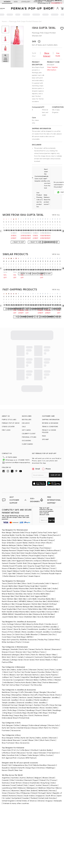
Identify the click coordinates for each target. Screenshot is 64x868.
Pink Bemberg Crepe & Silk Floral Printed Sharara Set (16, 266)
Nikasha (41, 553)
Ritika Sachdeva (8, 637)
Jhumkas (37, 700)
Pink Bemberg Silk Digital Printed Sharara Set (55, 266)
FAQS (44, 436)
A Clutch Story (19, 630)
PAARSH (50, 602)
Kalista (32, 538)
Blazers (12, 670)
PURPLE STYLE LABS (9, 419)
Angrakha (25, 672)
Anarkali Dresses (24, 723)
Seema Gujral (51, 548)
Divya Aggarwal (35, 559)
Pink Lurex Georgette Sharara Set (14, 301)
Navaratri (52, 760)
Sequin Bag (19, 711)
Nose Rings (6, 690)
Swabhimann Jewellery (37, 624)
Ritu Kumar (6, 548)
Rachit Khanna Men (10, 597)
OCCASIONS (26, 440)
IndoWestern (8, 678)
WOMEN (7, 2)
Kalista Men (37, 599)
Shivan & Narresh (40, 536)
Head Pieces (44, 690)
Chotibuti (35, 745)
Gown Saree (29, 655)
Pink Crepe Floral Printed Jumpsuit (28, 301)
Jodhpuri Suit (7, 672)
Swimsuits (39, 652)
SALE (24, 426)
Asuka (55, 584)
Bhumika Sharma (49, 556)
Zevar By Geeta (20, 624)
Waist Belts (47, 706)
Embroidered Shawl (10, 713)
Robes (48, 667)
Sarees (32, 645)
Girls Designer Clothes (11, 721)
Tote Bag (52, 708)
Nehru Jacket (17, 665)
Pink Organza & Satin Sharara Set (40, 301)
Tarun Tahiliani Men (10, 594)
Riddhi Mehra (40, 546)
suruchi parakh (18, 296)
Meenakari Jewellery (51, 693)
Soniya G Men (52, 607)
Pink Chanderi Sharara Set (23, 266)
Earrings (15, 688)
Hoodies (41, 667)
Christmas (40, 763)
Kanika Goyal (9, 561)
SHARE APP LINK (55, 475)
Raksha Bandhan (40, 760)
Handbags (31, 706)
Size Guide (58, 54)
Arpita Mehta (23, 564)
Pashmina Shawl (41, 711)
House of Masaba (9, 564)
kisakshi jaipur (4, 261)
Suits (47, 665)
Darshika (19, 589)
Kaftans (36, 647)
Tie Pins (17, 667)
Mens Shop (37, 678)
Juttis (4, 706)
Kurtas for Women (43, 645)
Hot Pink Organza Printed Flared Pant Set (31, 266)
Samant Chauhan (9, 559)
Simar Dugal (7, 566)
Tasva (4, 579)
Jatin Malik (32, 594)
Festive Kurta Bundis (23, 678)
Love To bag (7, 622)
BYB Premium (31, 753)
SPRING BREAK (8, 609)
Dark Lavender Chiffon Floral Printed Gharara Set (16, 301)
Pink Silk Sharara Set (28, 266)
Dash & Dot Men (14, 579)
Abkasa (30, 597)
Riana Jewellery (28, 627)
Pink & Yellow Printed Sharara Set (26, 266)
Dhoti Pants (25, 650)
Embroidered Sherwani (11, 735)
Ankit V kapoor (52, 579)
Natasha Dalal (19, 528)
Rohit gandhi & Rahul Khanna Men (15, 584)
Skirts (14, 652)
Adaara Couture (24, 569)
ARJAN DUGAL (53, 597)
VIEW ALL (56, 215)
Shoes (42, 703)
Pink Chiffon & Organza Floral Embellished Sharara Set (23, 301)
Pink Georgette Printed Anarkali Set (57, 301)
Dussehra (5, 763)
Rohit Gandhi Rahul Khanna (13, 553)
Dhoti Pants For (45, 723)
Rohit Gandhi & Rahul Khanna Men (15, 607)
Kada (36, 703)
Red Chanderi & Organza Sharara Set (50, 301)
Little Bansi (25, 745)
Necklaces (6, 688)
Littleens (23, 751)
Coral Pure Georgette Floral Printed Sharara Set (43, 266)
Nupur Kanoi (38, 541)
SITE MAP (45, 439)
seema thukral (31, 261)
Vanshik (43, 581)
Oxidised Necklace (26, 703)
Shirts (25, 665)
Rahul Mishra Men (35, 604)
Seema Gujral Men (38, 607)
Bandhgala (35, 672)
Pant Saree (40, 655)
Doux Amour (7, 630)
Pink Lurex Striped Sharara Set (31, 301)
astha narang (50, 261)
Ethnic (51, 675)
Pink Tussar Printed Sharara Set (36, 266)
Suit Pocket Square (29, 667)
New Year (19, 766)
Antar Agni (52, 528)
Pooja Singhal (31, 528)
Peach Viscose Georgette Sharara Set (26, 301)
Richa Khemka (56, 566)
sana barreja (43, 261)
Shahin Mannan (9, 571)
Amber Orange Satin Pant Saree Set (53, 226)
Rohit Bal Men (36, 584)
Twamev (17, 586)
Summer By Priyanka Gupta (41, 533)
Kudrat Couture (8, 602)
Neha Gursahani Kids (10, 751)
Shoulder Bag (7, 711)
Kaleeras (26, 690)
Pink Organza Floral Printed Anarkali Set (26, 226)
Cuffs (22, 688)
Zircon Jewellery (26, 695)
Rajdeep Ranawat (9, 546)
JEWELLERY (26, 2)
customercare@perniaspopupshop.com (16, 461)
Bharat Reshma (8, 589)
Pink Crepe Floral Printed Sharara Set (4, 266)
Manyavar (28, 536)
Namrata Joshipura (33, 556)
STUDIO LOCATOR (8, 426)
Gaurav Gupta (47, 551)
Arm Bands (6, 693)
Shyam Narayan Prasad (52, 559)
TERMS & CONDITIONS (50, 426)
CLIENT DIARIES (27, 444)
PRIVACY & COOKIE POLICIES (49, 431)
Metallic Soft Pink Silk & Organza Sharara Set (33, 226)
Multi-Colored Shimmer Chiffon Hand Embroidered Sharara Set (53, 301)
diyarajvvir (40, 261)
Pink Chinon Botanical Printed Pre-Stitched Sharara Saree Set (57, 266)
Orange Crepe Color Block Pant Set (55, 226)
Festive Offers (7, 657)
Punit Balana (45, 543)
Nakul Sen (28, 541)
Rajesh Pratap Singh (26, 546)
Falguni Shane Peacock (50, 530)
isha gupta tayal (4, 222)
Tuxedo (17, 672)
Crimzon (26, 637)
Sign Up (51, 515)
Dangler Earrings (25, 700)
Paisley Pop (43, 635)
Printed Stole (24, 713)
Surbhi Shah (22, 559)
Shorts (55, 667)
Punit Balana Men (22, 592)
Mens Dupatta (46, 672)
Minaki (18, 627)
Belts (55, 703)
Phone (48, 469)
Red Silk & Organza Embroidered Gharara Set (9, 301)
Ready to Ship (51, 655)
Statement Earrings (10, 700)
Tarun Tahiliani (22, 551)
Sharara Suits (54, 721)
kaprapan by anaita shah (26, 261)
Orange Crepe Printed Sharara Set (57, 226)
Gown (12, 647)
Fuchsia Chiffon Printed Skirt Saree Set (11, 301)
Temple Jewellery (9, 698)
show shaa (45, 261)
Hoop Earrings (56, 700)
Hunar (10, 624)
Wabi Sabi (47, 584)
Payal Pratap (34, 543)
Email (36, 469)
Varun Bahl (50, 553)
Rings (36, 688)
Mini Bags (43, 708)
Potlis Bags (12, 706)
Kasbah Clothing (49, 599)
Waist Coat (8, 667)
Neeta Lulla (6, 556)
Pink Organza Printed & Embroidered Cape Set (18, 266)
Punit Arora (22, 604)
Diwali (4, 760)
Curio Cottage (8, 619)
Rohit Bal (16, 548)
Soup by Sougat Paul (36, 561)
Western (58, 675)
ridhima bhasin (23, 261)
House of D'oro (8, 627)
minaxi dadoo (9, 296)
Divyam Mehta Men (9, 581)
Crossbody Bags (20, 708)
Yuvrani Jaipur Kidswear (36, 748)
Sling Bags (8, 708)
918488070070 (57, 3)
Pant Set (5, 680)
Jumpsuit (57, 672)
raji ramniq (40, 296)
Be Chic (52, 630)
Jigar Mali (12, 569)
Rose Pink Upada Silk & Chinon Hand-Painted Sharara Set (21, 301)
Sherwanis (56, 645)
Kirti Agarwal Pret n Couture (13, 753)
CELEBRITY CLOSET (29, 433)
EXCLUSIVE (26, 423)
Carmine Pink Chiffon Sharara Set (50, 266)
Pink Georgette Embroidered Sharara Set (18, 301)
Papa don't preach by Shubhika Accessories (19, 635)
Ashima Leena (31, 553)
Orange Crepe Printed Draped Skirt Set (31, 226)
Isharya (18, 619)
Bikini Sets (6, 652)
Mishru (20, 541)
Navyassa (21, 748)
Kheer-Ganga (27, 586)
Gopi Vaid (50, 561)
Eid (31, 760)
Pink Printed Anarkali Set (43, 226)
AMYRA (30, 632)
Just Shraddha (54, 624)
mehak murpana (48, 261)
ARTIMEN (22, 597)
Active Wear (15, 680)
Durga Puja (31, 763)
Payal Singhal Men (9, 604)
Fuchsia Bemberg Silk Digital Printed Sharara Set (53, 266)
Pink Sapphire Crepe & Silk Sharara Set (38, 226)
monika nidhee (53, 296)
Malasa (16, 566)
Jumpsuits (29, 652)
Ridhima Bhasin (53, 546)
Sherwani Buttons (32, 670)
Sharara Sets (21, 647)
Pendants (38, 693)
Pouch (39, 706)
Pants (52, 665)
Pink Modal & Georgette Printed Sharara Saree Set (40, 266)
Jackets (21, 652)
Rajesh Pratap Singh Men (29, 581)
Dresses (5, 647)
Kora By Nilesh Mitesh (46, 612)
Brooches (38, 680)
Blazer (31, 735)
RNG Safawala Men (51, 604)
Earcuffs (34, 690)
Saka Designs (33, 751)
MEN (16, 2)
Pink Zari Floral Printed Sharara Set (48, 301)
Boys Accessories (23, 738)
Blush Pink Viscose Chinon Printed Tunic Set (45, 301)
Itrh (5, 569)
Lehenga (24, 721)
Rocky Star (6, 533)
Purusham (50, 586)
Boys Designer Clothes (11, 733)
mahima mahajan (60, 296)
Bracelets (29, 688)
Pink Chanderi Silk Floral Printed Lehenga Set (21, 226)
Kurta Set (6, 723)
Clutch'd (29, 622)
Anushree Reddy (8, 530)
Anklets (15, 693)
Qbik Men (23, 594)
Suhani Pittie (54, 635)
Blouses (6, 655)
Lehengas (6, 645)
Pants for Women (38, 650)
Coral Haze (6, 632)
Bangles (43, 688)
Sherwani (33, 665)
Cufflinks (43, 675)
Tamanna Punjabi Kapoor (51, 569)
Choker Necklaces (10, 703)
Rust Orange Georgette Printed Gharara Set (60, 266)
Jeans (43, 670)
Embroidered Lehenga (38, 721)
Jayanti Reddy (22, 538)
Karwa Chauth (8, 766)
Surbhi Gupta (26, 566)
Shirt (37, 735)
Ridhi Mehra (18, 536)
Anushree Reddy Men (46, 594)
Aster (4, 624)
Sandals (49, 703)
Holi (10, 760)
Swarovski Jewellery (10, 695)
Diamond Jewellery (25, 698)
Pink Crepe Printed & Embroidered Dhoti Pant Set (48, 266)
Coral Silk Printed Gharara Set (38, 266)
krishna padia (14, 296)
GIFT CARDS (26, 430)
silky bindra (60, 261)
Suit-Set (20, 670)
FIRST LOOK (6, 430)
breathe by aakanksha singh (21, 296)
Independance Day (20, 760)
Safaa (47, 566)
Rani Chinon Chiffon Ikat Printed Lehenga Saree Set (6, 301)
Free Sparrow (53, 748)
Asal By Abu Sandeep (25, 530)
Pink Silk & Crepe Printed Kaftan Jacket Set (11, 226)
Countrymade (39, 579)
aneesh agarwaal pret (6, 261)
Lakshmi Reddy (46, 745)
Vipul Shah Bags (19, 632)
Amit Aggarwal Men (39, 592)
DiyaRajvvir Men (8, 599)
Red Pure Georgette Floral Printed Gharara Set (55, 301)
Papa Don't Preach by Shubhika (14, 543)
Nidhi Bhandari (32, 630)
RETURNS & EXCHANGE (50, 423)
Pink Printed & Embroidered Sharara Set (14, 226)
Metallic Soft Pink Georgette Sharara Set (36, 226)
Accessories (8, 675)
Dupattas (48, 652)
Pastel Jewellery (41, 695)
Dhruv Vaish (27, 579)
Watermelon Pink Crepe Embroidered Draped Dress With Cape (4, 226)
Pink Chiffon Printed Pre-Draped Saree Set (16, 226)
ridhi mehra (38, 261)
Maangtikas (17, 690)
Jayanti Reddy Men (10, 612)
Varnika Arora (51, 619)
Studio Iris (35, 569)
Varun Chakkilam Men (27, 612)
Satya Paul (42, 528)
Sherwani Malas (32, 675)
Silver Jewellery (40, 698)
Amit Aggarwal (18, 556)
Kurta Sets (24, 645)
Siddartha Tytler (8, 551)
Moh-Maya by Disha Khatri (33, 619)
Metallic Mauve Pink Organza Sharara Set (23, 226)
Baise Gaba (7, 536)
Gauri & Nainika (8, 538)
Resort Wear (51, 650)
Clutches (21, 706)
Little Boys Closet (9, 748)
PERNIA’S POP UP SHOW (11, 423)
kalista (26, 296)
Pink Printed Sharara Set (48, 226)
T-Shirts (5, 670)
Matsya (46, 564)
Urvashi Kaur (22, 571)
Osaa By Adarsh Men (20, 533)
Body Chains (55, 690)
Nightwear (57, 652)
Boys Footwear (8, 738)
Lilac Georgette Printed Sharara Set (60, 226)
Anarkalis (15, 645)
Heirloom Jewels (26, 693)
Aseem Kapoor (34, 571)
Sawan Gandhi (35, 564)
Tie (32, 680)
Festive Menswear (50, 678)
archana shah (16, 261)
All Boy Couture (46, 751)
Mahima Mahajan (9, 541)
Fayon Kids (6, 745)
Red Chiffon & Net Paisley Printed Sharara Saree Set (33, 266)
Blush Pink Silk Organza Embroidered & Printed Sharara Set (60, 301)
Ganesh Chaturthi (18, 763)
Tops (29, 647)
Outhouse (37, 622)
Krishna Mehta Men (42, 589)
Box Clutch (29, 711)
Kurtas (41, 665)
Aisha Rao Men (40, 597)
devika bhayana (21, 261)
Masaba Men (40, 602)
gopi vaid (18, 261)
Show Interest (47, 54)
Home (4, 21)
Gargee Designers (23, 599)
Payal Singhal (35, 551)
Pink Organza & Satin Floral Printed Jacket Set (36, 301)
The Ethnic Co (39, 586)
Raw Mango (7, 528)
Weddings (50, 763)
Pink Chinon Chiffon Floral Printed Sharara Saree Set (6, 266)
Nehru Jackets (42, 733)
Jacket (24, 735)
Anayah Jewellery (43, 627)
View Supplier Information (52, 68)
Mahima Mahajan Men (24, 602)
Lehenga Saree (17, 655)
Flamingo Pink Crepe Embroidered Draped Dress (9, 226)
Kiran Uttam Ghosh (44, 538)
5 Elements (44, 630)
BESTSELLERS (27, 419)
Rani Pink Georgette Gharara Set (38, 301)
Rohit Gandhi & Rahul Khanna (32, 548)
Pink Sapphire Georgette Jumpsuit (50, 226)
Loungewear (19, 675)
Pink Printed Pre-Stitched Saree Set (28, 226)
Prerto (19, 637)
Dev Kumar (28, 589)
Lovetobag (56, 627)
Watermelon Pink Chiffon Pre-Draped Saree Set (18, 226)
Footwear (25, 680)
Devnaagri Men (8, 592)
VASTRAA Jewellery (50, 622)
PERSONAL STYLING (29, 437)
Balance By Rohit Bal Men (44, 609)
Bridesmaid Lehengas (11, 650)
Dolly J (37, 530)
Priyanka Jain (21, 561)
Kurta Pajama (52, 670)
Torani (53, 564)
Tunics (43, 647)
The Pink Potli (19, 622)
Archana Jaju (38, 566)
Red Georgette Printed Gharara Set (45, 266)
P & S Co (16, 745)
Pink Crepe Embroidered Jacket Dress (45, 226)
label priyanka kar (48, 296)
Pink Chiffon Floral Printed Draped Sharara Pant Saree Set (9, 266)
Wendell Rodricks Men (23, 609)
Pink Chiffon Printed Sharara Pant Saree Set (11, 266)
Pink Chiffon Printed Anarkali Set (6, 226)
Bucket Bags (33, 708)
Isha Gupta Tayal (44, 28)
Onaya (51, 536)
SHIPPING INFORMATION (51, 419)
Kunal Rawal (7, 586)
